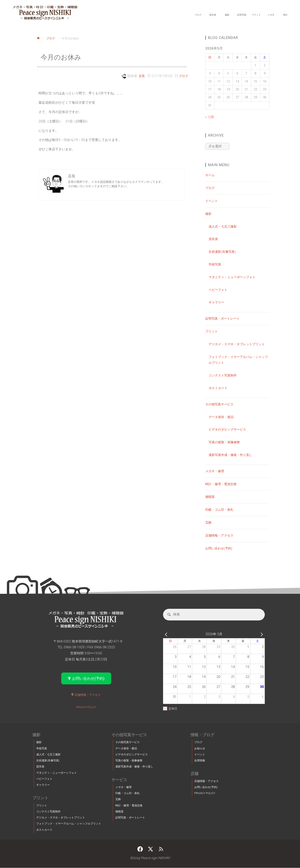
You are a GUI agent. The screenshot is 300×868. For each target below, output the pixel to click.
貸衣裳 (214, 238)
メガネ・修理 (215, 471)
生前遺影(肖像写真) (223, 251)
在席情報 (200, 761)
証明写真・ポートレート (224, 318)
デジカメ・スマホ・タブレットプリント (239, 344)
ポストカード (219, 388)
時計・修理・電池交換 (222, 484)
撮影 (209, 213)
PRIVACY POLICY (86, 708)
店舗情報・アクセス (220, 535)
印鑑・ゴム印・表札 (220, 509)
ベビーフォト (219, 289)
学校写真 (215, 264)
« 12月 (210, 117)
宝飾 (209, 522)
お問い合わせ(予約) (220, 548)
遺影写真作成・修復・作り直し (232, 454)
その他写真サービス (220, 404)
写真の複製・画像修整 (225, 442)
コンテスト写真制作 (224, 375)
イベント (212, 200)
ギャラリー (217, 302)
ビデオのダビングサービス (229, 429)
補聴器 (210, 496)
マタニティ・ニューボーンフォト (234, 277)
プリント (212, 331)
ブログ (51, 39)
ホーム (210, 175)
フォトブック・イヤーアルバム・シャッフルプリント (69, 824)
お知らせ (200, 749)
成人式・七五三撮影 (224, 226)
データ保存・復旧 (222, 417)
